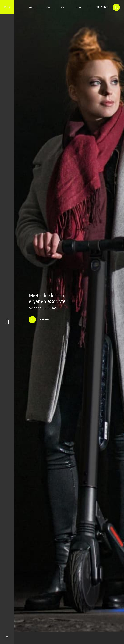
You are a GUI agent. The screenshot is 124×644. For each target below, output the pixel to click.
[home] (7, 7)
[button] (7, 322)
